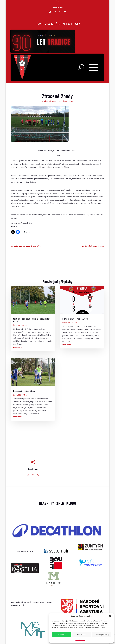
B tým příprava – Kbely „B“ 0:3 (75, 319)
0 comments (69, 101)
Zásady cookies (80, 640)
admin (46, 101)
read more (17, 347)
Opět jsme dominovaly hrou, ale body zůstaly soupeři (32, 320)
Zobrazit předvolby (102, 634)
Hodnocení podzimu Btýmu (24, 391)
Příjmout (61, 634)
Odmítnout (82, 634)
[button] (110, 616)
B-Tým (61, 101)
